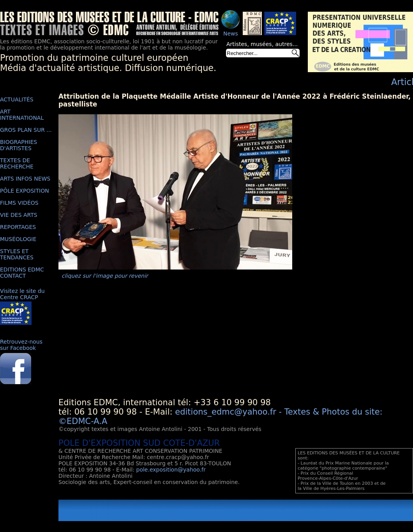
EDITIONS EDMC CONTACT (22, 273)
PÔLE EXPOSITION (25, 191)
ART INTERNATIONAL (22, 115)
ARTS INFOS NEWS (25, 179)
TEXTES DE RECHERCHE (17, 163)
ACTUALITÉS (17, 99)
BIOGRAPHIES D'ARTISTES (19, 145)
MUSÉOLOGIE (18, 239)
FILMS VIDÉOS (19, 203)
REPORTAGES (18, 227)
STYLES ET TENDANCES (17, 254)
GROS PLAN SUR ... (26, 130)
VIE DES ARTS (19, 215)
